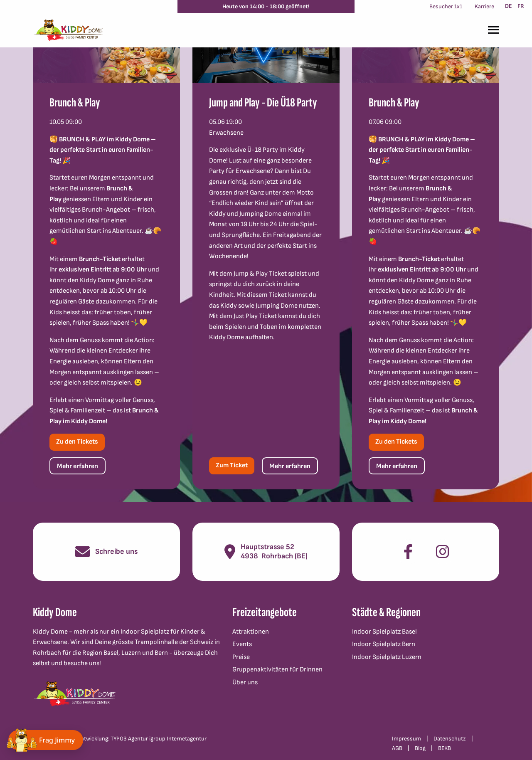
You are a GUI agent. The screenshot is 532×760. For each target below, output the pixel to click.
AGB (397, 748)
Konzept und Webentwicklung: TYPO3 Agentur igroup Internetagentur (120, 739)
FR (521, 6)
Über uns (245, 682)
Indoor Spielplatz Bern (384, 644)
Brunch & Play (75, 103)
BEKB (445, 748)
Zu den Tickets (77, 442)
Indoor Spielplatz (145, 632)
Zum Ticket (232, 465)
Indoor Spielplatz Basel (384, 632)
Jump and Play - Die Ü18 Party (263, 103)
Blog (420, 748)
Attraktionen (251, 632)
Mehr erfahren (78, 466)
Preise (241, 657)
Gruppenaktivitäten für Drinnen (277, 670)
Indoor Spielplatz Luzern (387, 657)
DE (509, 6)
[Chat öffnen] (46, 740)
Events (242, 644)
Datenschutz (450, 739)
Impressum (406, 739)
